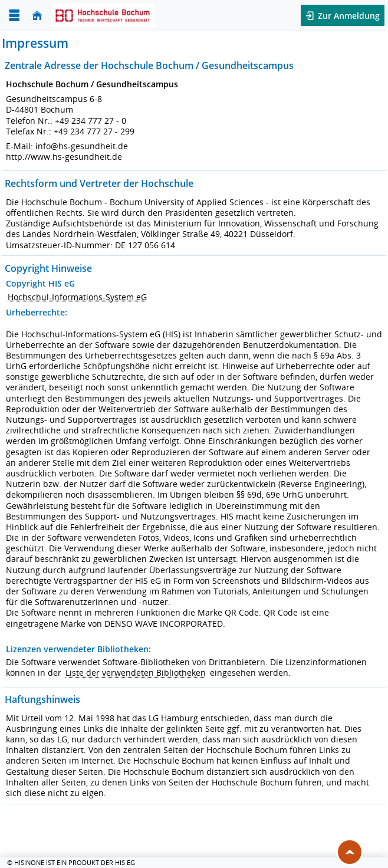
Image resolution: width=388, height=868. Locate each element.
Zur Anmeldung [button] (348, 16)
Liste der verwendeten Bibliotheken (136, 673)
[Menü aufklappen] (14, 16)
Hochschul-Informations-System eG (77, 297)
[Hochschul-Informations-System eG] (103, 15)
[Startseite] (37, 16)
